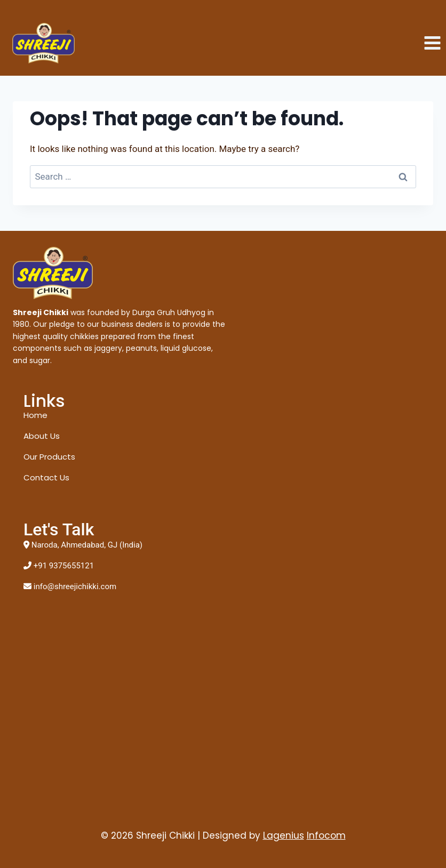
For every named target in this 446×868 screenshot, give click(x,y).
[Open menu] (432, 43)
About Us (42, 436)
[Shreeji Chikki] (43, 43)
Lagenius (284, 835)
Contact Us (46, 477)
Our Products (49, 457)
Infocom (326, 835)
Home (35, 415)
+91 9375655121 (64, 566)
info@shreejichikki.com (75, 586)
